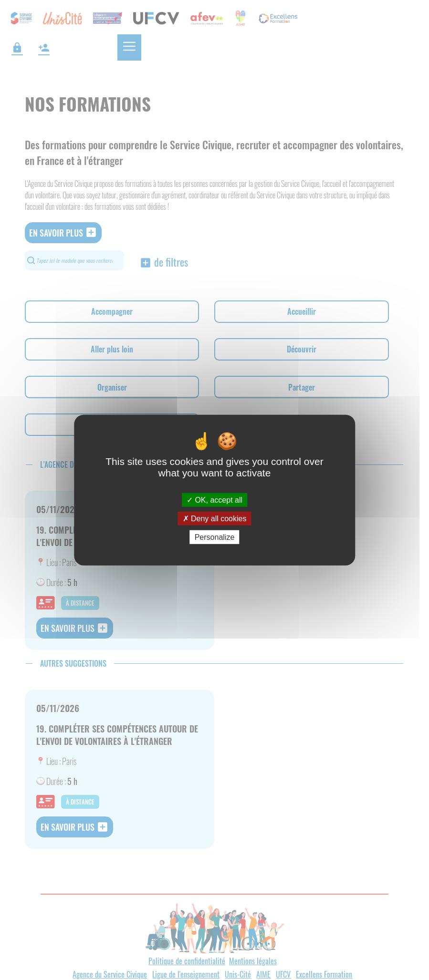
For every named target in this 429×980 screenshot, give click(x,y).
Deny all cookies (215, 518)
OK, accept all (214, 500)
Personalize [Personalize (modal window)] (215, 537)
